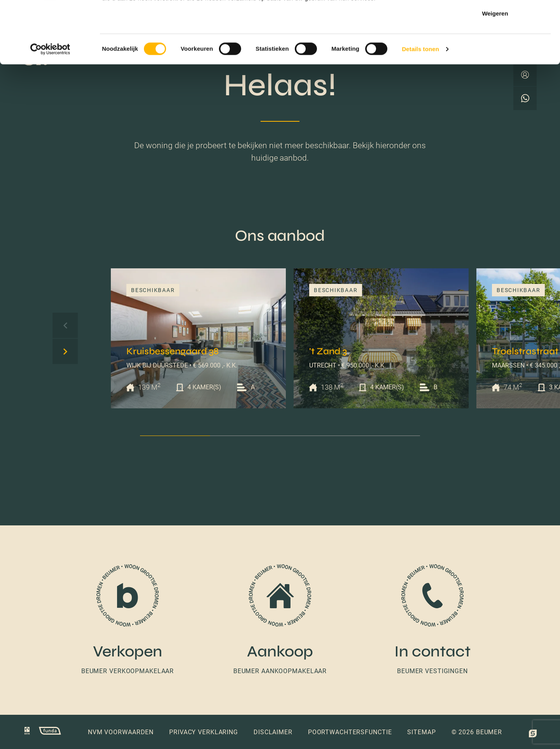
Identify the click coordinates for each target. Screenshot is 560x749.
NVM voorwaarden (121, 732)
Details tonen (420, 107)
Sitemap (421, 732)
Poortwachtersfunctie (350, 732)
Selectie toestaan (495, 46)
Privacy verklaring (204, 732)
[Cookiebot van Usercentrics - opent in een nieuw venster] (50, 107)
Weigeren (495, 71)
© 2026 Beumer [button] (477, 732)
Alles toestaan (495, 20)
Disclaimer (273, 732)
